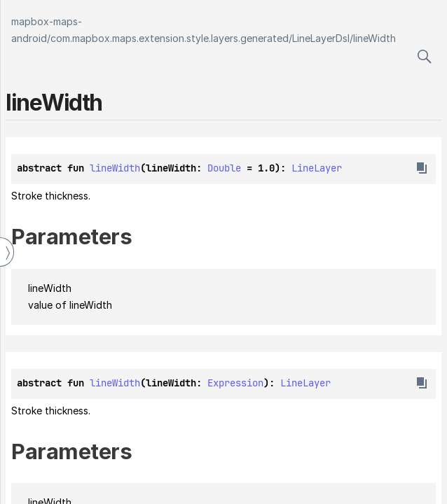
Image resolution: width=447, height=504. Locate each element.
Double (224, 168)
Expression (235, 383)
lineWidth (374, 38)
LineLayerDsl (321, 38)
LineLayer (317, 168)
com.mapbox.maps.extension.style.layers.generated (170, 38)
